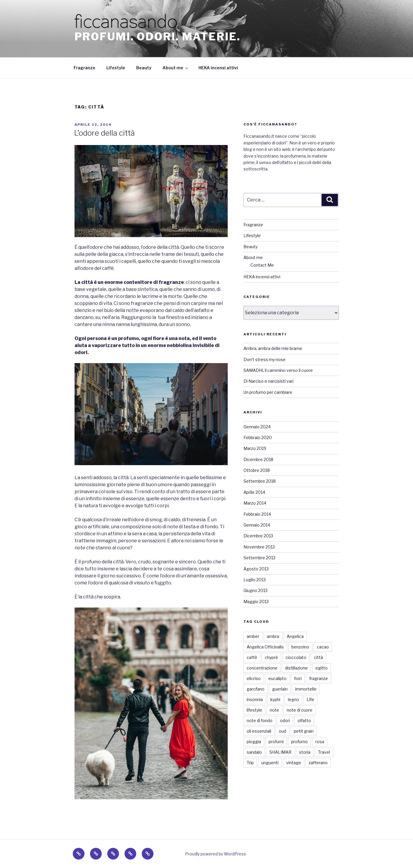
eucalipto (277, 678)
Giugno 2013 (255, 590)
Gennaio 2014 (257, 525)
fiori (298, 678)
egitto (322, 668)
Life (310, 699)
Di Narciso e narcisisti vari (268, 381)
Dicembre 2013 (258, 536)
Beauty (144, 68)
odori (285, 721)
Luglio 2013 (255, 580)
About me (176, 68)
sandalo (254, 752)
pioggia (254, 742)
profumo (299, 742)
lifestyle (254, 710)
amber (253, 636)
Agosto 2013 (256, 569)
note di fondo (260, 721)
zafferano (318, 763)
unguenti (270, 763)
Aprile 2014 (254, 492)
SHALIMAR (280, 752)
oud (282, 731)
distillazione (296, 668)
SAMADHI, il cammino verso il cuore (278, 370)
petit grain (304, 731)
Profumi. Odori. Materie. (158, 37)
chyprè (271, 657)
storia (305, 752)
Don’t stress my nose (265, 359)
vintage (294, 763)
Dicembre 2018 (258, 459)
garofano (256, 689)
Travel (324, 752)
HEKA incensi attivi (218, 68)
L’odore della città (104, 133)
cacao (323, 647)
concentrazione (262, 668)
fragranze (319, 678)
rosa (320, 742)
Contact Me (262, 265)
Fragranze (84, 68)
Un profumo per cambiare (268, 392)
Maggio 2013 (256, 602)
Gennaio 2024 (257, 427)
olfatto (304, 721)
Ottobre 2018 (257, 470)
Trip (250, 763)
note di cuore (300, 710)
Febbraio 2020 (258, 438)
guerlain (280, 689)
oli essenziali (259, 731)
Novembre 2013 (259, 547)
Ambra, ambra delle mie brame (273, 348)
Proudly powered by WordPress (216, 854)
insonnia (255, 699)
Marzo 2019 (255, 448)
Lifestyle (116, 68)
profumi (276, 742)
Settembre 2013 (259, 558)
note (274, 710)
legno (293, 699)
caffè (252, 657)
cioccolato (296, 657)
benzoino (300, 647)
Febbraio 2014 (257, 514)
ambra (273, 636)
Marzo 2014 (255, 503)
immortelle (306, 689)
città (318, 657)
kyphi (275, 699)
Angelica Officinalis (265, 647)
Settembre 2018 (260, 481)
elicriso (254, 678)
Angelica (295, 636)
